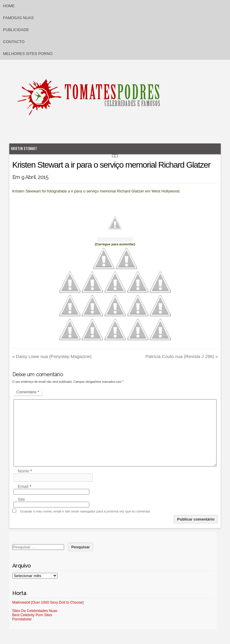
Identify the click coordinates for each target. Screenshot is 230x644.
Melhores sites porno (28, 54)
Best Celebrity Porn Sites (32, 615)
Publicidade (16, 30)
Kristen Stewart (24, 149)
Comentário (28, 392)
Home (9, 6)
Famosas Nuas (18, 18)
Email (24, 487)
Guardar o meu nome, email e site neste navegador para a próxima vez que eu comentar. (86, 511)
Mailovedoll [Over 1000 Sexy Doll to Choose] (48, 602)
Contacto (14, 42)
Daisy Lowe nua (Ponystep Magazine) (52, 356)
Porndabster (22, 619)
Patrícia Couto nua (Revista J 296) (181, 356)
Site (21, 499)
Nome (25, 471)
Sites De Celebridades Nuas (35, 611)
